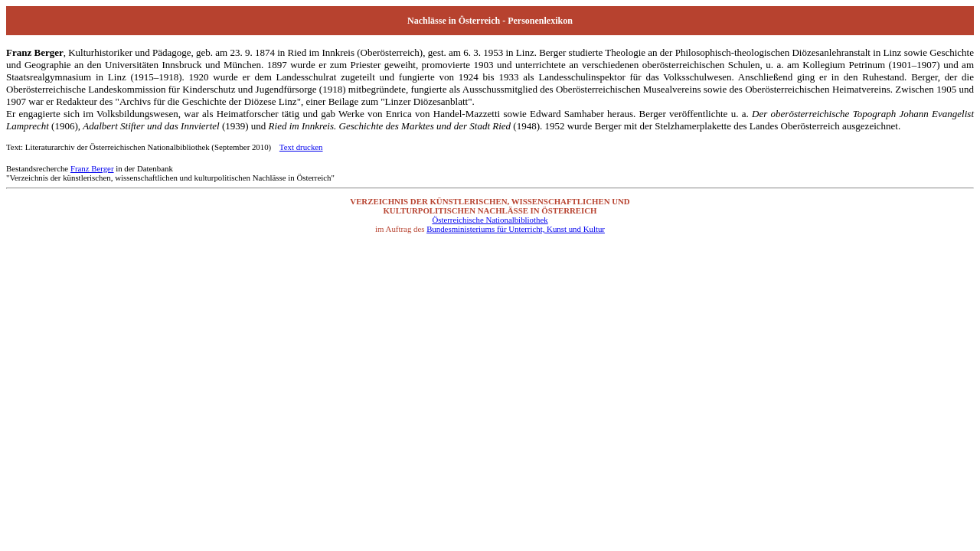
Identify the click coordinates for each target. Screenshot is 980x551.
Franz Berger (92, 168)
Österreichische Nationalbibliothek (490, 220)
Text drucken (301, 147)
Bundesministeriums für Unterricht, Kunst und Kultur (516, 229)
